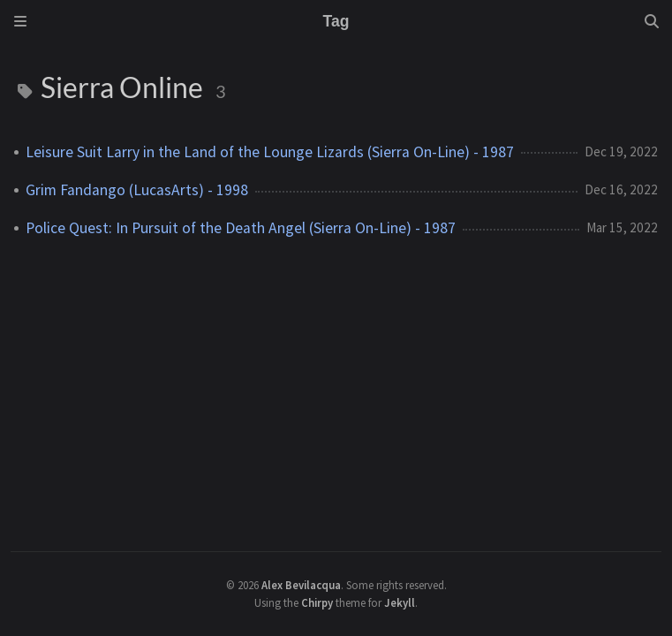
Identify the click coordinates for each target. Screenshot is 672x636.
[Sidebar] (20, 21)
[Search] (652, 21)
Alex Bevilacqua (301, 585)
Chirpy (317, 602)
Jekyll (400, 602)
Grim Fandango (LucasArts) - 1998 (137, 190)
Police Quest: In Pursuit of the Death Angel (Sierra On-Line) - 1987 (241, 228)
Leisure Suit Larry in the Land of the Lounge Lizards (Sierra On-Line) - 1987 (270, 152)
